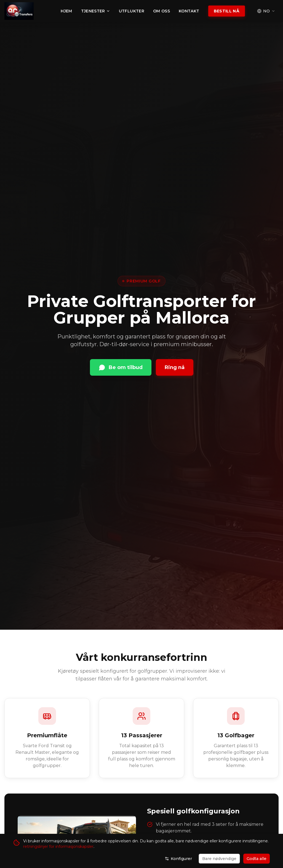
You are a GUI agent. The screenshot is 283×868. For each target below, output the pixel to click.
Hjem (66, 11)
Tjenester (96, 11)
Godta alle (257, 859)
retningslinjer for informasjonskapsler (58, 846)
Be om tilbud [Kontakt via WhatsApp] (121, 367)
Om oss (161, 11)
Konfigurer (178, 859)
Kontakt (189, 11)
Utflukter (132, 11)
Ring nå (175, 367)
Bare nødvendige (219, 859)
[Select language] (266, 11)
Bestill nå (227, 11)
